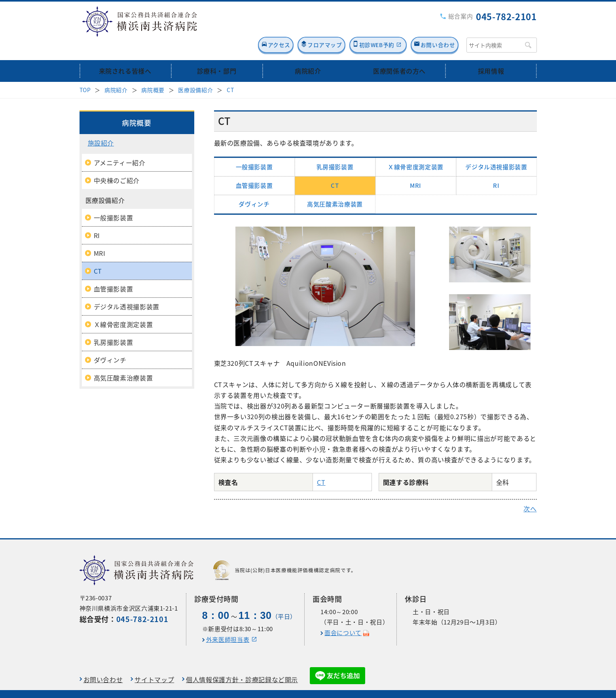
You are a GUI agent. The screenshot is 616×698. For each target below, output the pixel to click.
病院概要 (153, 71)
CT (230, 71)
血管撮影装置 (254, 167)
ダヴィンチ (254, 185)
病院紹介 (308, 52)
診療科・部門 (216, 52)
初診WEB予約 (358, 26)
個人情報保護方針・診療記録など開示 (242, 661)
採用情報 (491, 52)
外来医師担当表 (228, 621)
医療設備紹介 (195, 71)
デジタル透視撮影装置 (496, 148)
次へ (530, 490)
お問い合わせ (434, 26)
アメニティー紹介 (120, 144)
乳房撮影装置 (335, 148)
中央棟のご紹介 (117, 162)
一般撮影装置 (254, 148)
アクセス (235, 26)
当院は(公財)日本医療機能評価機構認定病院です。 (285, 552)
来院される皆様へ (125, 52)
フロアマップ (293, 26)
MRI (416, 167)
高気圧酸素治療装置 (335, 185)
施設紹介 (101, 124)
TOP (85, 71)
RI (496, 167)
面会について (343, 615)
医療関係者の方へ (399, 52)
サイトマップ (154, 661)
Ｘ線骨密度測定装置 (416, 148)
